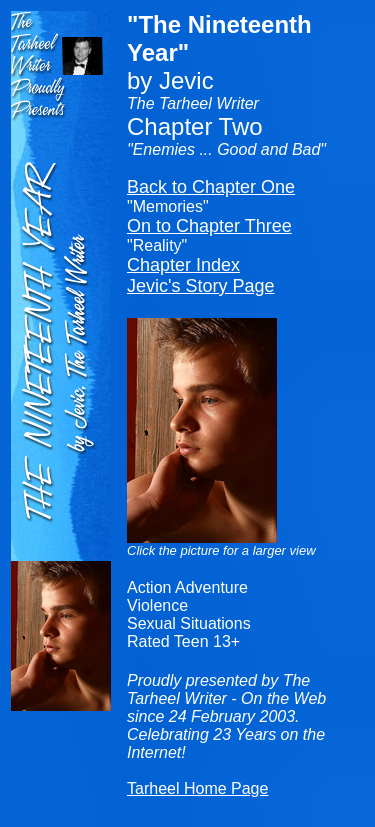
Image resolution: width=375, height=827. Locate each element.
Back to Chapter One (211, 187)
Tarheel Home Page (197, 788)
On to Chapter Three (209, 226)
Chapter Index (183, 265)
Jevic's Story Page (201, 286)
